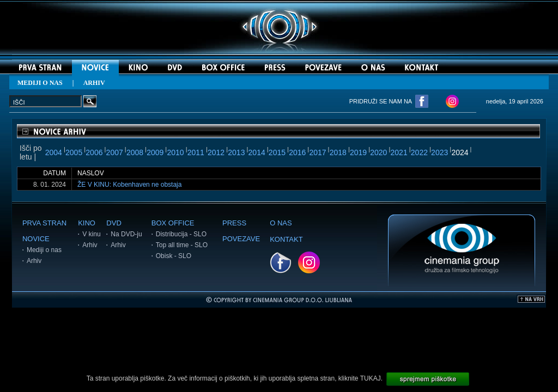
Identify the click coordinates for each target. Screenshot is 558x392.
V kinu (91, 234)
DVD (114, 223)
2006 (94, 152)
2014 (257, 152)
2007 (115, 152)
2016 (297, 152)
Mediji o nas (44, 250)
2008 (135, 152)
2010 (175, 152)
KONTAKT (286, 239)
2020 (378, 152)
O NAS (281, 223)
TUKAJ (371, 378)
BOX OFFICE (173, 223)
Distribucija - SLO (181, 234)
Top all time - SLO (182, 245)
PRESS (234, 223)
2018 (338, 152)
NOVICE (36, 239)
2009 (155, 152)
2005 (74, 152)
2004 (54, 152)
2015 (277, 152)
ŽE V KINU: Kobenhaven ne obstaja (129, 185)
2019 (358, 152)
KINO (87, 223)
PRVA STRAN (44, 223)
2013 (236, 152)
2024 (460, 152)
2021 (399, 152)
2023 (439, 152)
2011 (196, 152)
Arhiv (34, 261)
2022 (419, 152)
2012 (216, 152)
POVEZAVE (241, 239)
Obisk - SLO (174, 256)
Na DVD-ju (126, 234)
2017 (317, 152)
